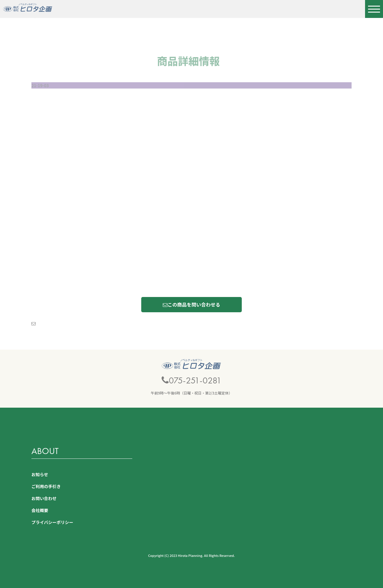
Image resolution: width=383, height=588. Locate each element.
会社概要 (40, 510)
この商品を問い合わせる (191, 304)
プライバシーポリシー (52, 522)
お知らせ (40, 474)
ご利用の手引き (46, 486)
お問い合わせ (44, 498)
